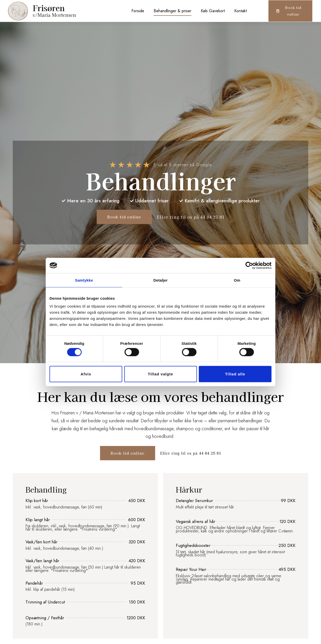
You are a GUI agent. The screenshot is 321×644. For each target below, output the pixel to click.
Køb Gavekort (213, 11)
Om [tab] (237, 280)
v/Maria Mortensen (54, 15)
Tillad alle (235, 374)
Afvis (86, 374)
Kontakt (240, 11)
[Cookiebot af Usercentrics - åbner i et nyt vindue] (249, 265)
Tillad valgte (160, 374)
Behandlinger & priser (172, 11)
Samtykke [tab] (84, 280)
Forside (138, 11)
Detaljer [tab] (160, 280)
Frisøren (49, 8)
